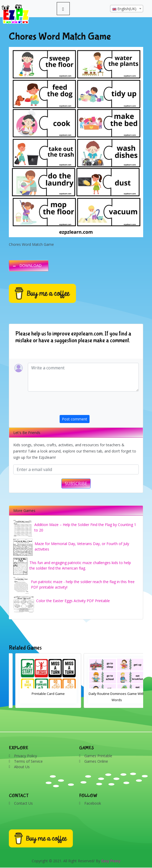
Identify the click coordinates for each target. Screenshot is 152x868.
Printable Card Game (110, 694)
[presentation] (99, 405)
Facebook (93, 803)
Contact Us (23, 803)
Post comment (75, 419)
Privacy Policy (26, 756)
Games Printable (98, 756)
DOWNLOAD (31, 266)
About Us (22, 767)
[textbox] (127, 9)
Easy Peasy (111, 861)
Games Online (96, 761)
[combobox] (127, 9)
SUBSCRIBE (76, 484)
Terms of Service (28, 761)
